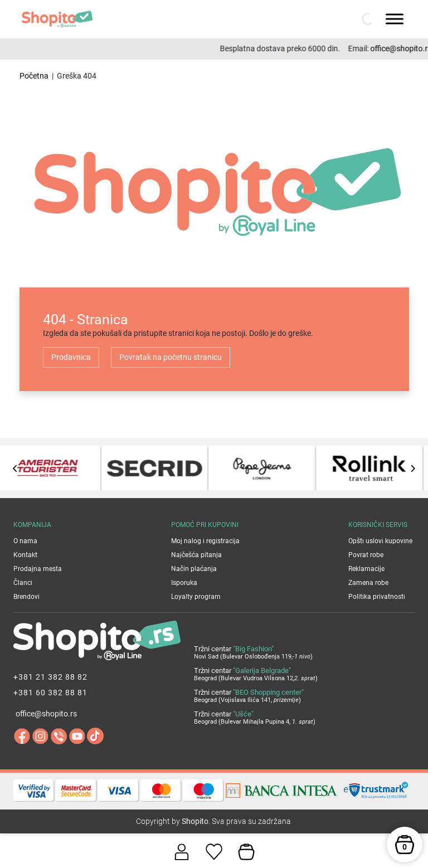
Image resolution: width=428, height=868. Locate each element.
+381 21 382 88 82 (50, 677)
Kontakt (25, 555)
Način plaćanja (194, 569)
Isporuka (184, 583)
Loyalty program (196, 597)
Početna (34, 76)
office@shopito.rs (46, 714)
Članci (23, 583)
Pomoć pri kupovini (205, 525)
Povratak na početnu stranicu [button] (171, 357)
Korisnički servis (378, 525)
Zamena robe (368, 583)
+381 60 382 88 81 (50, 693)
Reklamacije (366, 569)
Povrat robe (366, 555)
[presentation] (15, 468)
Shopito (195, 821)
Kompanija (32, 525)
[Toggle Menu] (395, 19)
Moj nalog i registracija (205, 541)
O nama (25, 541)
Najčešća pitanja (196, 555)
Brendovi (26, 597)
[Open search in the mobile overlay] (367, 19)
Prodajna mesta (38, 569)
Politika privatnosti (377, 597)
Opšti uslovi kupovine (380, 541)
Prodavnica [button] (71, 357)
